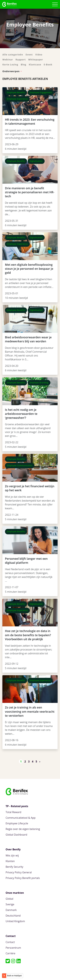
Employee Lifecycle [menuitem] (17, 823)
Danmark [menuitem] (11, 910)
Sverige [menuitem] (10, 904)
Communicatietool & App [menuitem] (21, 818)
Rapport (21, 60)
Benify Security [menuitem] (14, 867)
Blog (24, 65)
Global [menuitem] (9, 899)
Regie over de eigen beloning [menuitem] (23, 829)
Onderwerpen (11, 71)
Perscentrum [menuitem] (13, 948)
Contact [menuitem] (10, 942)
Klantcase (35, 65)
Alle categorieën (13, 55)
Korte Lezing (10, 65)
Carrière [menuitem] (10, 953)
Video (39, 55)
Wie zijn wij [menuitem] (12, 856)
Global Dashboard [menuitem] (16, 835)
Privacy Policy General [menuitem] (19, 872)
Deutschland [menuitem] (13, 916)
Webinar (8, 60)
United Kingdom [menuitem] (15, 921)
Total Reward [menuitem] (13, 812)
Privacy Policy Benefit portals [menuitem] (23, 878)
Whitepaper (36, 60)
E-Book (48, 65)
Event (29, 55)
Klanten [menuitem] (10, 861)
